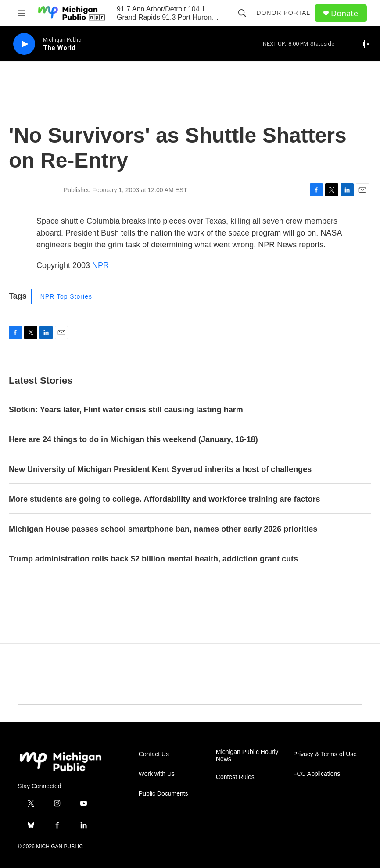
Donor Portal (283, 13)
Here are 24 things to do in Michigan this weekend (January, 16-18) (133, 439)
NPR (100, 265)
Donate (344, 13)
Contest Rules (235, 777)
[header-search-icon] (242, 13)
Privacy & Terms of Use (325, 754)
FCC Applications (317, 774)
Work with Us (157, 774)
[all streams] (367, 44)
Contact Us (154, 754)
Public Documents (163, 794)
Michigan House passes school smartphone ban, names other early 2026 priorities (163, 529)
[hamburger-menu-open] (22, 13)
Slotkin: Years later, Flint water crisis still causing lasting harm (126, 410)
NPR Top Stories (66, 296)
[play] (24, 44)
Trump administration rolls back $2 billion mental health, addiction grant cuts (153, 559)
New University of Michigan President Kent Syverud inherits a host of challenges (160, 469)
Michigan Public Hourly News (247, 755)
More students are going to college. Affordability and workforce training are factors (164, 499)
